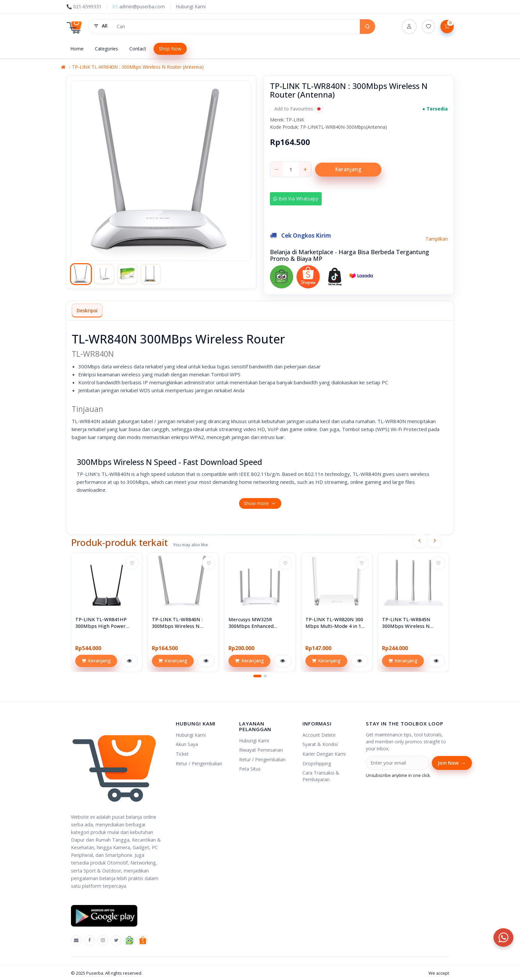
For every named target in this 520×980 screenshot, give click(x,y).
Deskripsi (87, 310)
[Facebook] (90, 941)
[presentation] (420, 541)
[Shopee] (143, 941)
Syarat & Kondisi (320, 744)
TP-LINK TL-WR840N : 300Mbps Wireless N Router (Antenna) (138, 67)
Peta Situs (250, 769)
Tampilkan (437, 239)
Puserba (95, 973)
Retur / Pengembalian (199, 763)
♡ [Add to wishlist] (132, 563)
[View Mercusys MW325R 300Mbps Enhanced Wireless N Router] (260, 588)
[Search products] (236, 27)
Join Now (452, 763)
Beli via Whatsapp (296, 199)
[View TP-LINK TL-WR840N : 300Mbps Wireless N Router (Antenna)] (183, 588)
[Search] (367, 27)
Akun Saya (187, 744)
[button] (299, 109)
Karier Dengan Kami (324, 754)
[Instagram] (103, 941)
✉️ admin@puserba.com (139, 6)
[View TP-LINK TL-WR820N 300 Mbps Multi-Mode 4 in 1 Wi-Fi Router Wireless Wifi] (337, 588)
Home (77, 49)
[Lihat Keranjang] (447, 27)
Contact (138, 49)
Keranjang (348, 169)
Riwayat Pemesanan (261, 750)
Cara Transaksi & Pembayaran (321, 776)
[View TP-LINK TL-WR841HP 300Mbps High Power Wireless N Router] (107, 588)
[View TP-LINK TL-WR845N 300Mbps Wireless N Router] (413, 588)
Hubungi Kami (191, 6)
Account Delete (319, 735)
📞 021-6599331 (84, 6)
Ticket (182, 754)
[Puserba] (75, 27)
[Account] (409, 27)
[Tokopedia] (129, 941)
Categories (106, 49)
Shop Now (170, 49)
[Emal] (76, 941)
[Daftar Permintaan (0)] (428, 27)
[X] (116, 941)
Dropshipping (317, 763)
